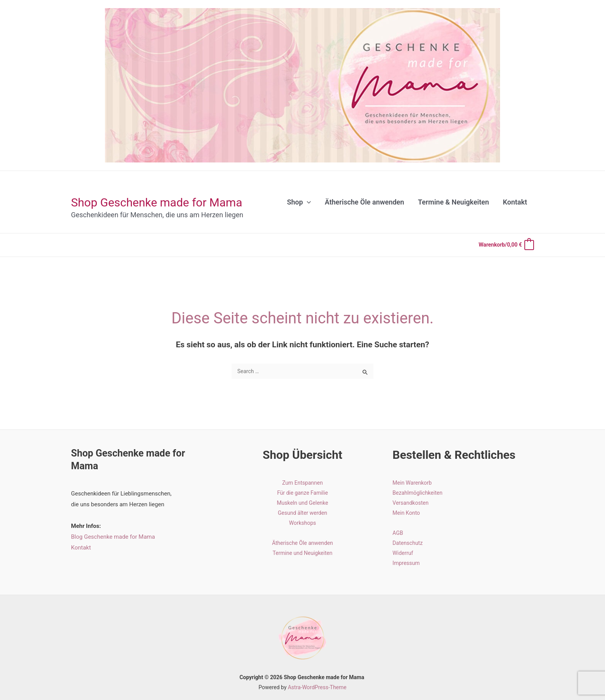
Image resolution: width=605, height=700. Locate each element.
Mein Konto (406, 513)
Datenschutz (407, 543)
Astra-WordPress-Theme (317, 687)
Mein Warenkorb (412, 483)
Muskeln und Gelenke (303, 503)
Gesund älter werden (302, 513)
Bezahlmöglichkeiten (417, 493)
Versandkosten (410, 503)
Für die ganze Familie (302, 493)
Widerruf (403, 553)
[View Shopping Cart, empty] (506, 245)
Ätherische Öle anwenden (302, 543)
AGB (398, 533)
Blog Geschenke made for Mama (113, 537)
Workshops (302, 523)
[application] (307, 202)
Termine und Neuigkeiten (303, 553)
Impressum (406, 563)
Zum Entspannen (302, 483)
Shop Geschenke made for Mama (157, 202)
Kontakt (81, 548)
